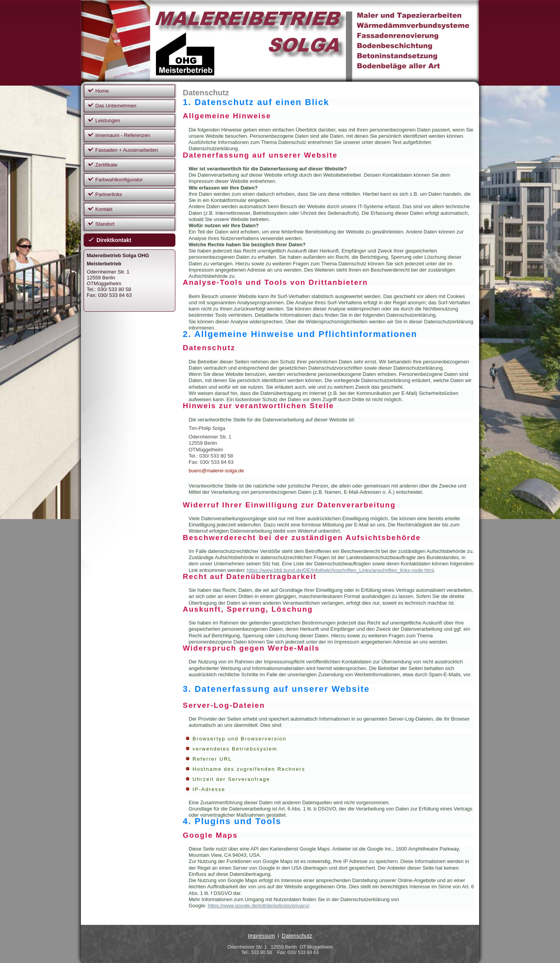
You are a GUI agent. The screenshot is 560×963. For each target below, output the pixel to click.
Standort (105, 224)
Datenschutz (297, 936)
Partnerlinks (109, 194)
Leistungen (108, 120)
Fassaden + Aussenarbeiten (127, 150)
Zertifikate (106, 165)
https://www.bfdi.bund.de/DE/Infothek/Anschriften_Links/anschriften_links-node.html (340, 570)
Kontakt (104, 209)
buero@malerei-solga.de (216, 471)
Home (102, 91)
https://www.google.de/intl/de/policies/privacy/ (258, 906)
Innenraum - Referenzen (123, 135)
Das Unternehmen (116, 106)
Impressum (262, 936)
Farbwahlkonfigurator (119, 180)
